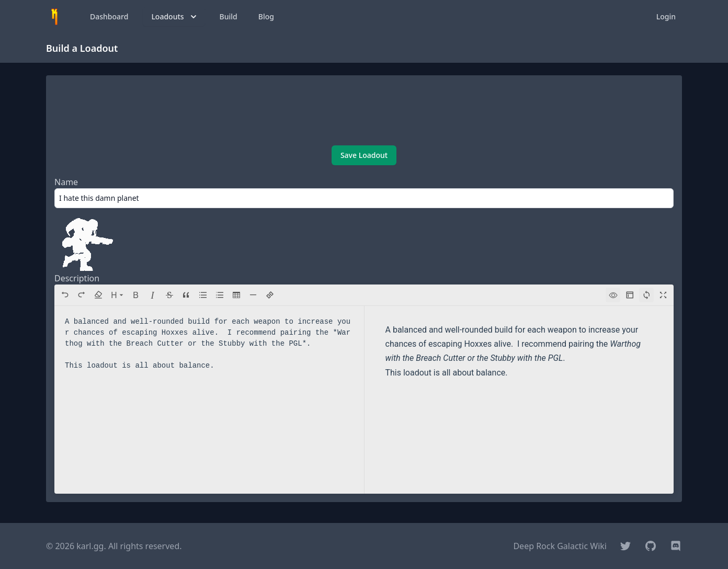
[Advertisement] (364, 111)
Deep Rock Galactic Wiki (560, 546)
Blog (266, 16)
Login (666, 16)
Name (66, 182)
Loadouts (175, 17)
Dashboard (109, 16)
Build (229, 16)
